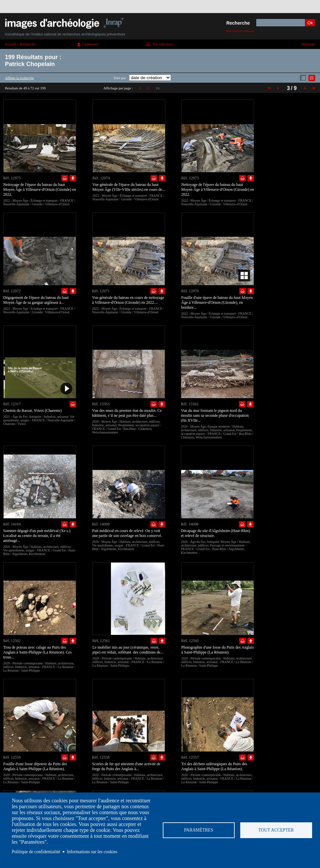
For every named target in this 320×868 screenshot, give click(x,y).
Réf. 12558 (101, 757)
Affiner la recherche (19, 78)
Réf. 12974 (101, 178)
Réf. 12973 (190, 178)
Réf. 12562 (12, 641)
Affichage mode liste (312, 78)
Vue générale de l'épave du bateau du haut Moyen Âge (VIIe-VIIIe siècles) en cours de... (129, 187)
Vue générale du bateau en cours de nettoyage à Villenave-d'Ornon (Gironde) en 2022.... (128, 300)
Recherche (238, 23)
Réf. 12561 (101, 641)
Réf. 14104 (12, 524)
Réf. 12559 (12, 757)
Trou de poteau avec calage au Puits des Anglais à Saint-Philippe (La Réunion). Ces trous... (38, 652)
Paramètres (199, 830)
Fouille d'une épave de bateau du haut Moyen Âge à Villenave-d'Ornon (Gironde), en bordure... (217, 302)
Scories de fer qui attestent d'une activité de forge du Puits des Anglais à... (126, 766)
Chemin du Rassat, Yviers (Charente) (32, 411)
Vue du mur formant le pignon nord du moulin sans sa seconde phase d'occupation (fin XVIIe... (215, 415)
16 (148, 88)
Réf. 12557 (190, 757)
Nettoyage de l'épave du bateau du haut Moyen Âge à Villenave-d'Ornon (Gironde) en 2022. (40, 189)
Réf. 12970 (190, 291)
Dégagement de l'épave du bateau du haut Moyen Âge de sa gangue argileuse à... (36, 300)
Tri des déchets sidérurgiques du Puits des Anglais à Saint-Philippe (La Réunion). (214, 766)
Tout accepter (276, 830)
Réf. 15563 (101, 404)
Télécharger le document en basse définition (73, 178)
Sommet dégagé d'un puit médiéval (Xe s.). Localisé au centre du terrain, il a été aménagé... (37, 536)
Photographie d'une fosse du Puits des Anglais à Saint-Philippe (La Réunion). (217, 650)
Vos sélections (163, 44)
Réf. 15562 (190, 404)
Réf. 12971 (101, 291)
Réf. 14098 (190, 524)
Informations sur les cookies (92, 852)
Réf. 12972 (12, 291)
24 (158, 88)
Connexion (90, 44)
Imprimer (308, 44)
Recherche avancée (240, 31)
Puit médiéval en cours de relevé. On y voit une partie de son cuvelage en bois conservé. (127, 533)
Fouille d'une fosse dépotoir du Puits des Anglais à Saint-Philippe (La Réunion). (35, 766)
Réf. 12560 (190, 641)
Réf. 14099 (101, 524)
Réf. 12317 (12, 404)
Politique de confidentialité (36, 852)
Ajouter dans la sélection (65, 178)
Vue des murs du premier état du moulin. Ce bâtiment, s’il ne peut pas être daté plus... (127, 413)
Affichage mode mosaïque (303, 78)
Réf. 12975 (12, 178)
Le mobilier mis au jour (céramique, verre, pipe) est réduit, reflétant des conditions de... (128, 650)
